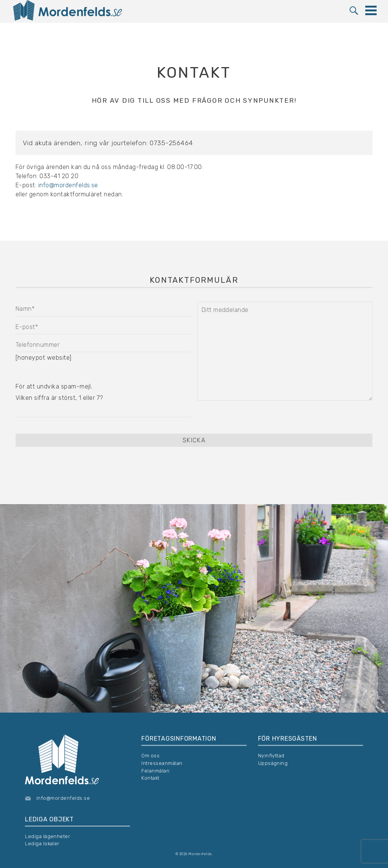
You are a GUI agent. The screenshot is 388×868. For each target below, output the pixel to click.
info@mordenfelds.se (68, 185)
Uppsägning (273, 763)
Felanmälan (155, 771)
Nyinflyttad (271, 756)
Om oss (150, 756)
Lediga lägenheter (48, 836)
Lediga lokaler (42, 844)
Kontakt (150, 778)
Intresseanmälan (162, 763)
